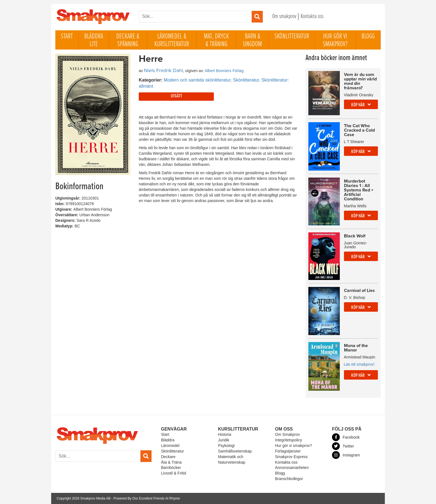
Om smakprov (284, 17)
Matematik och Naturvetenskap (232, 459)
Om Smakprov (287, 434)
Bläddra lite (94, 40)
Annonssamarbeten (292, 468)
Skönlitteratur (292, 36)
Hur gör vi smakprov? (335, 40)
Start (67, 36)
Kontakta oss (312, 17)
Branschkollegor (289, 479)
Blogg (368, 36)
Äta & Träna (171, 462)
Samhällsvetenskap (235, 451)
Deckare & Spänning (128, 40)
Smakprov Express (291, 457)
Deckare (168, 457)
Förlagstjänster (288, 451)
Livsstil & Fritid (174, 473)
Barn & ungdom (252, 40)
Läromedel (170, 446)
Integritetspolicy (288, 440)
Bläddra (168, 440)
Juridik (224, 440)
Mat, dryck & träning (216, 40)
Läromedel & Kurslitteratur (172, 40)
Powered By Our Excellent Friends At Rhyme (147, 498)
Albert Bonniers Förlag (224, 71)
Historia (225, 434)
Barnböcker (171, 468)
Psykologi (226, 446)
